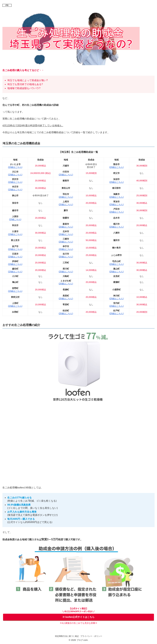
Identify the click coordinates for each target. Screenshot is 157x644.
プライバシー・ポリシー (91, 636)
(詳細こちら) (15, 219)
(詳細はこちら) (15, 167)
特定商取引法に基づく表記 (67, 636)
